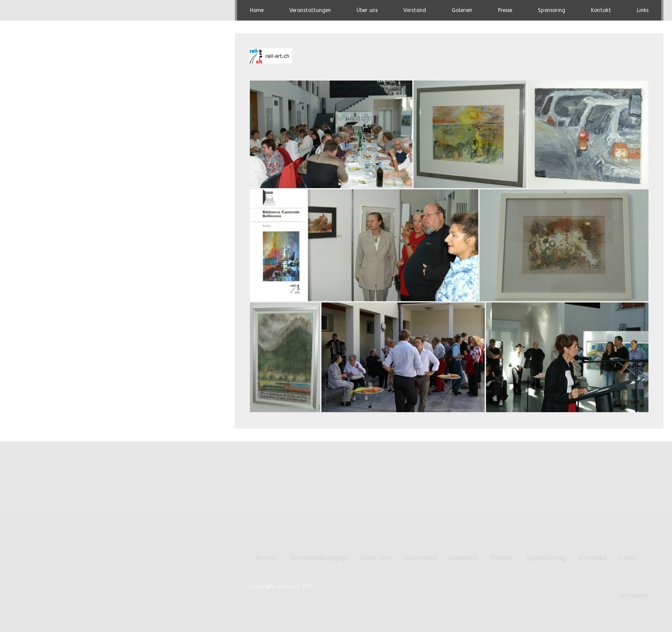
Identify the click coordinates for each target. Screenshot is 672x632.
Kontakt (601, 10)
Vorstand (415, 10)
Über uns (367, 10)
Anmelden (634, 595)
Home (257, 10)
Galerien (462, 10)
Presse (505, 10)
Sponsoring (552, 10)
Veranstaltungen (310, 10)
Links (643, 10)
